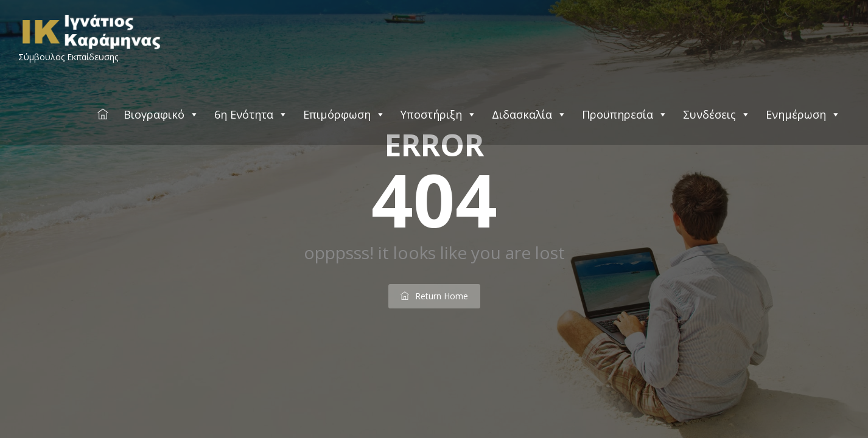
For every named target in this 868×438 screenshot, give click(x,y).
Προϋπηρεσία (625, 114)
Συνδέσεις (717, 114)
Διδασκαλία (529, 114)
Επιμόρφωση (344, 114)
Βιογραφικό (161, 114)
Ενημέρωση (803, 114)
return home (434, 296)
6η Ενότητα (251, 114)
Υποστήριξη (439, 114)
